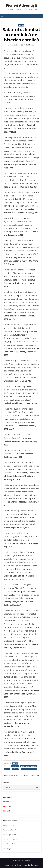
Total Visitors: (8, 839)
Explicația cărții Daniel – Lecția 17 (13, 775)
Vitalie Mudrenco (30, 45)
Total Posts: (8, 844)
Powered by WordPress (13, 865)
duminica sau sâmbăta (29, 766)
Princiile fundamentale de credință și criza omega (31, 775)
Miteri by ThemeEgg (31, 865)
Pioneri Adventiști (21, 5)
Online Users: (8, 825)
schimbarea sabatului (29, 769)
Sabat (22, 25)
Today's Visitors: (9, 830)
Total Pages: (8, 849)
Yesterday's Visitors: (10, 834)
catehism (16, 766)
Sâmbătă (16, 769)
